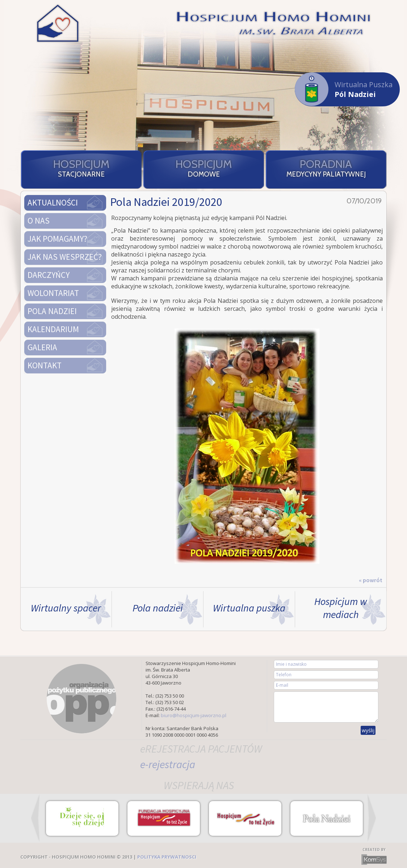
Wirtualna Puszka (344, 89)
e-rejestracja (168, 764)
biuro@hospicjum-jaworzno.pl (194, 715)
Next (372, 818)
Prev (35, 818)
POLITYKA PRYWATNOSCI (167, 857)
